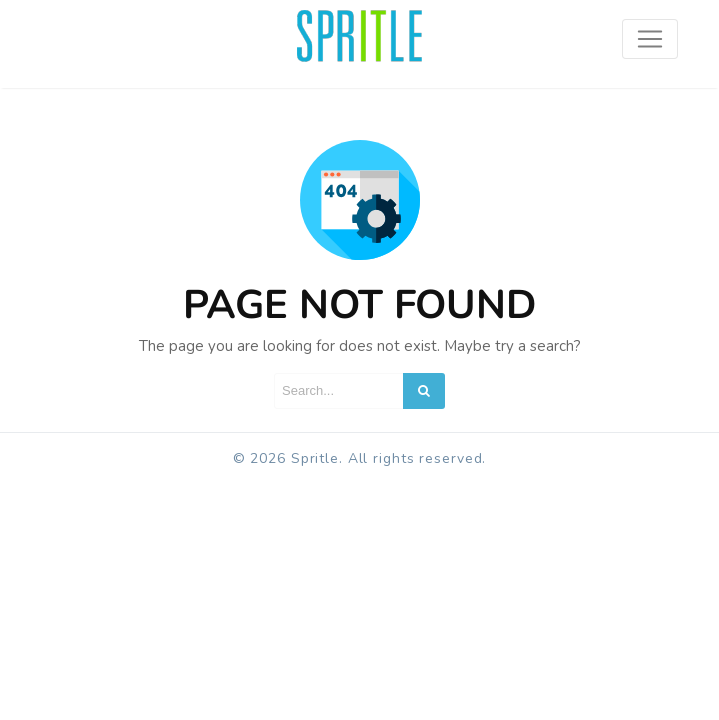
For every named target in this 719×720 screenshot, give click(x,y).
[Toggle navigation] (650, 39)
